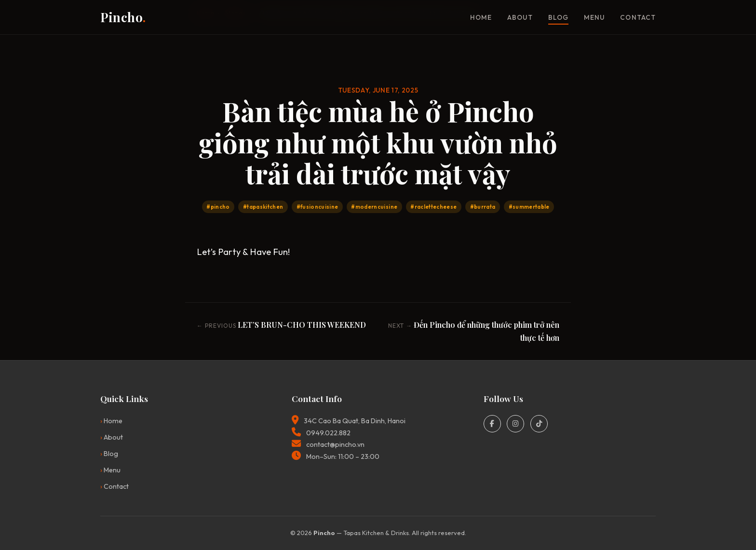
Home (481, 17)
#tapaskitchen (263, 207)
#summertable (529, 207)
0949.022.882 (328, 433)
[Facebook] (492, 424)
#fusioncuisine (317, 207)
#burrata (483, 207)
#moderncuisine (374, 207)
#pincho (218, 207)
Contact (638, 17)
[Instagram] (515, 424)
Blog (558, 17)
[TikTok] (539, 424)
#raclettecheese (433, 207)
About (520, 17)
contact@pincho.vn (335, 444)
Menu (594, 17)
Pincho (123, 17)
